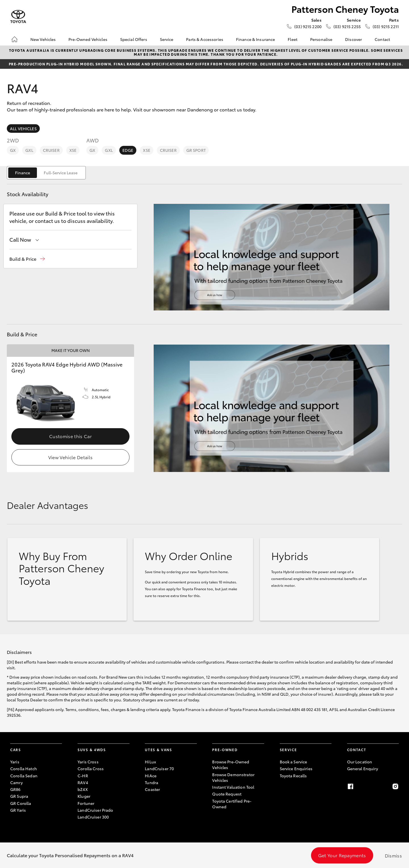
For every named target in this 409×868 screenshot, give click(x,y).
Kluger (84, 796)
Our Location (360, 762)
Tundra (152, 782)
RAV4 (83, 782)
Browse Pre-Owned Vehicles (231, 765)
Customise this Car (70, 436)
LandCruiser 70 (159, 768)
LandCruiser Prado (95, 810)
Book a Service (294, 762)
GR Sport (196, 150)
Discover (353, 39)
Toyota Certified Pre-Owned (232, 804)
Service (167, 39)
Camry (16, 782)
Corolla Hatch (24, 768)
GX (13, 150)
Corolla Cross (91, 768)
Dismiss (393, 855)
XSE (73, 150)
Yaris (15, 762)
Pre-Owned (225, 750)
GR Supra (19, 796)
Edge (128, 150)
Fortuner (86, 803)
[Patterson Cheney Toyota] (18, 17)
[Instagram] (395, 786)
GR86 (15, 789)
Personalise (321, 39)
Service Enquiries (296, 768)
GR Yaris (18, 810)
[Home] (14, 39)
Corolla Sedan (24, 776)
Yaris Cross (88, 762)
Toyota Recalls (293, 776)
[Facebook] (350, 786)
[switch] (46, 173)
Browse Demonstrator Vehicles (233, 777)
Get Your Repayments (342, 855)
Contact (382, 39)
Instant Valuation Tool (233, 787)
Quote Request (227, 794)
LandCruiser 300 (93, 817)
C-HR (83, 776)
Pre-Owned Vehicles (88, 39)
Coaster (152, 789)
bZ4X (83, 789)
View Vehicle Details (70, 457)
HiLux (150, 762)
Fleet (293, 39)
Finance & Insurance (256, 39)
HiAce (151, 776)
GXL (29, 150)
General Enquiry (363, 768)
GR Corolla (21, 803)
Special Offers (134, 39)
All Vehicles (23, 129)
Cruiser (51, 150)
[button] (27, 259)
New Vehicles (43, 39)
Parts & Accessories (205, 39)
